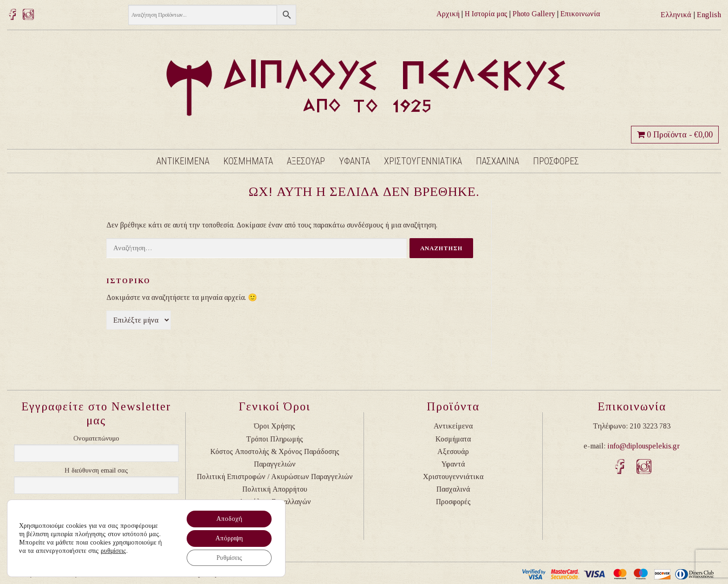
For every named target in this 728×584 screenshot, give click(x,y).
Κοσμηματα (248, 161)
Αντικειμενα (183, 161)
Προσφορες (556, 161)
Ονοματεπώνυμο (96, 438)
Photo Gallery (534, 14)
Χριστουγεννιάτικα (453, 477)
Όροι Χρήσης (275, 426)
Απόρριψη (229, 538)
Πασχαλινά (453, 489)
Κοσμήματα (453, 439)
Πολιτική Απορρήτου (275, 489)
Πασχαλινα (497, 161)
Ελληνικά (676, 15)
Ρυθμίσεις (229, 557)
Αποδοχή (229, 518)
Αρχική (448, 14)
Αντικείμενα (453, 426)
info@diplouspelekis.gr (643, 446)
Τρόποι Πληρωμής (275, 439)
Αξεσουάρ (453, 451)
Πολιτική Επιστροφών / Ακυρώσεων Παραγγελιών (275, 477)
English (709, 15)
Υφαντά (453, 464)
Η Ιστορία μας (486, 14)
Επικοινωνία (580, 14)
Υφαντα (354, 161)
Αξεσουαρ (306, 161)
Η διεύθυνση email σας (96, 470)
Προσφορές (453, 502)
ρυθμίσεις (114, 550)
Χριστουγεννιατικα (423, 161)
